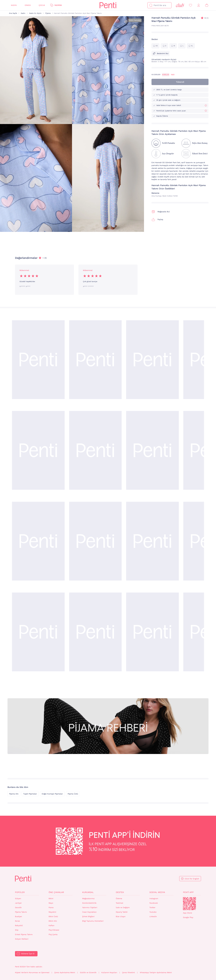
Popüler (20, 892)
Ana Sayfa (13, 13)
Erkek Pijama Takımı (24, 934)
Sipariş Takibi (122, 912)
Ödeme (119, 899)
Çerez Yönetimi (128, 973)
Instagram (154, 899)
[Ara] (151, 5)
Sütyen (18, 899)
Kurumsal (88, 892)
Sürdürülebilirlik (89, 903)
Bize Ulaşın (121, 916)
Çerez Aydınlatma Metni (65, 973)
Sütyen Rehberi (22, 939)
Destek (120, 892)
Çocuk (42, 5)
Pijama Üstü (73, 794)
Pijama (48, 13)
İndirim (58, 5)
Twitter (152, 908)
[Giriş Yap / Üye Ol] (199, 5)
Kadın (14, 5)
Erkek (28, 5)
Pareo (51, 908)
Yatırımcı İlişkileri (90, 908)
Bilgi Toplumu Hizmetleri (93, 921)
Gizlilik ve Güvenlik (88, 973)
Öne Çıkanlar (56, 892)
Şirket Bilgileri (88, 916)
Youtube (153, 912)
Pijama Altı (14, 794)
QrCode (189, 904)
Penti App (188, 892)
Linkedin (153, 916)
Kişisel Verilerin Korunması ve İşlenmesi (32, 973)
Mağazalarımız (88, 899)
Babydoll (19, 925)
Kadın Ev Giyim (35, 13)
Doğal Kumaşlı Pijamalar (52, 794)
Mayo (51, 903)
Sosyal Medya (157, 892)
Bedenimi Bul (161, 53)
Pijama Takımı (21, 912)
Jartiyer (18, 903)
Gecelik (18, 908)
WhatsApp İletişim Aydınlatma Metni (156, 973)
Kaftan (51, 925)
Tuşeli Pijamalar (30, 794)
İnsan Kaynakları (89, 912)
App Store (187, 913)
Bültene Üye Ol (28, 954)
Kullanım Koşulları (109, 973)
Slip (17, 930)
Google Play (188, 917)
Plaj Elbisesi (54, 930)
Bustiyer (19, 916)
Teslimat (119, 903)
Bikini (51, 899)
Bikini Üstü (53, 916)
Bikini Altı (53, 921)
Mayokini (52, 912)
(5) (207, 18)
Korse (17, 921)
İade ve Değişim (123, 908)
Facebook (154, 903)
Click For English (192, 879)
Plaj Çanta (53, 934)
